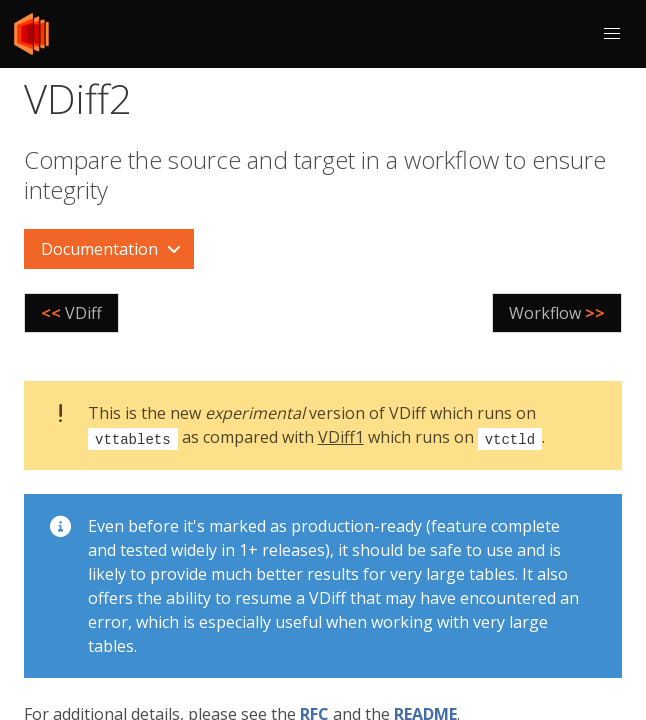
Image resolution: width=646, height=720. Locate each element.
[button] (612, 34)
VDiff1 (341, 437)
